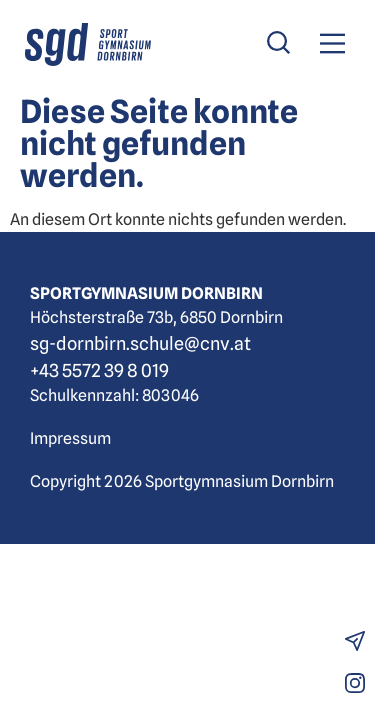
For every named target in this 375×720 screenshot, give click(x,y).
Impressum (70, 438)
